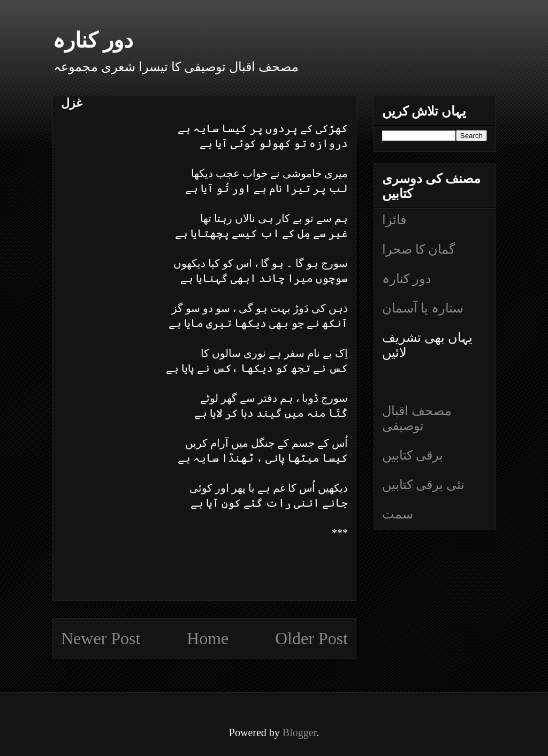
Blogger (299, 732)
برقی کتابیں (413, 455)
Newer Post (101, 638)
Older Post (311, 638)
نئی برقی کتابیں (423, 485)
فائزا (394, 220)
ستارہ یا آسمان (423, 308)
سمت (398, 514)
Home (208, 638)
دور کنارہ (93, 40)
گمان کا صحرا (418, 249)
